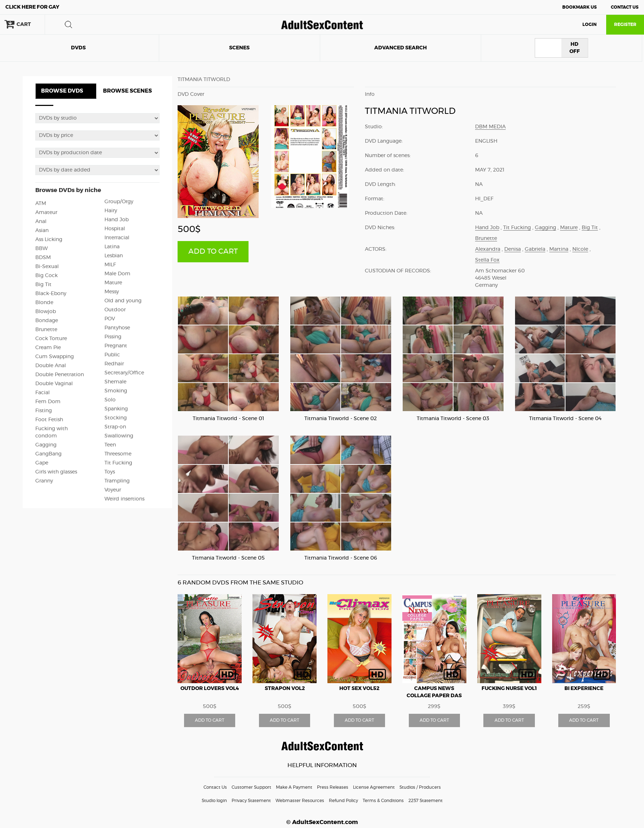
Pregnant (116, 346)
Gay (32, 7)
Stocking (116, 418)
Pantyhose (117, 328)
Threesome (118, 454)
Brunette (46, 330)
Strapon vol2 (285, 689)
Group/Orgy (119, 202)
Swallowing (119, 436)
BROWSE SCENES (128, 91)
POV (110, 319)
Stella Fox (487, 260)
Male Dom (117, 274)
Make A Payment (294, 787)
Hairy (111, 211)
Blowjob (46, 312)
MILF (110, 265)
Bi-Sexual (47, 267)
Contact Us (625, 7)
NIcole (580, 249)
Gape (42, 463)
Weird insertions (124, 499)
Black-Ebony (51, 294)
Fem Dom (48, 402)
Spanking (116, 409)
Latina (112, 247)
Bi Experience (584, 689)
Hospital (115, 229)
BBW (42, 249)
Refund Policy (343, 801)
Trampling (117, 481)
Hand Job (117, 220)
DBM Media (490, 127)
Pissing (113, 337)
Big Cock (46, 276)
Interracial (117, 238)
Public (112, 355)
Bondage (47, 321)
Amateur (46, 213)
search (68, 25)
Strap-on (115, 427)
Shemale (115, 382)
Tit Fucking (118, 463)
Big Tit (43, 285)
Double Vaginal (54, 384)
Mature (113, 283)
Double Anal (51, 366)
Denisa (513, 249)
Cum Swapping (55, 357)
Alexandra (488, 249)
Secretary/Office (124, 373)
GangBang (48, 454)
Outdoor (115, 310)
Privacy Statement (251, 801)
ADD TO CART (213, 251)
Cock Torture (51, 339)
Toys (110, 472)
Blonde (44, 303)
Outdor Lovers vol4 (210, 689)
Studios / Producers (420, 787)
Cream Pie (48, 348)
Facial (43, 393)
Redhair (114, 364)
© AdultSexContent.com (322, 822)
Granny (44, 481)
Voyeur (113, 490)
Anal (41, 222)
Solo (110, 400)
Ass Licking (49, 240)
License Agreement (374, 787)
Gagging (46, 445)
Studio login (214, 801)
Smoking (116, 391)
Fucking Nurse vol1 (509, 689)
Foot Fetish (49, 420)
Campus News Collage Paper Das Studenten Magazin (434, 696)
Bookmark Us (580, 7)
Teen (110, 445)
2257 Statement (426, 801)
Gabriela (535, 249)
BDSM (43, 258)
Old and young (123, 301)
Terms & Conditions (383, 801)
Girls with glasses (56, 472)
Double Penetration (60, 375)
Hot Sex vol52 (359, 689)
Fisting (44, 411)
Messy (112, 292)
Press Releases (333, 787)
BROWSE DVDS (62, 91)
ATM (41, 204)
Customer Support (251, 787)
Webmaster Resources (300, 801)
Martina (559, 249)
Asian (42, 231)
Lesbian (114, 256)
